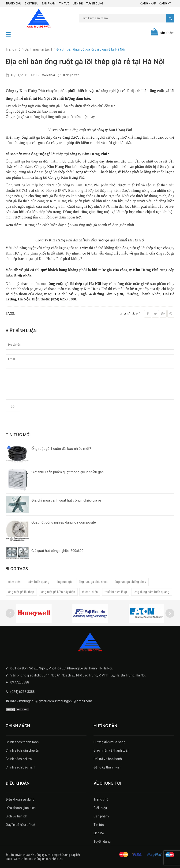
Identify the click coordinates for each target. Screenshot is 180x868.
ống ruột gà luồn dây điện (58, 592)
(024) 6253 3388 (22, 692)
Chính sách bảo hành (21, 767)
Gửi (13, 407)
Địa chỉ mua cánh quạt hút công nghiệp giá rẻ (66, 500)
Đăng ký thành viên (107, 767)
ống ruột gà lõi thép (21, 592)
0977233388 (20, 682)
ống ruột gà (64, 582)
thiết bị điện (90, 592)
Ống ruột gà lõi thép (22, 161)
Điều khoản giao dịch (21, 808)
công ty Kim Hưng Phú (56, 201)
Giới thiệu (31, 4)
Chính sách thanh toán (22, 742)
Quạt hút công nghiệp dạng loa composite (64, 522)
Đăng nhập (148, 4)
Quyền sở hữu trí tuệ (20, 825)
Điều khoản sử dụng (20, 799)
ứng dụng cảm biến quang (152, 592)
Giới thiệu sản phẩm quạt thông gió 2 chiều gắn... (69, 472)
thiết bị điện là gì (116, 592)
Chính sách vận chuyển (22, 750)
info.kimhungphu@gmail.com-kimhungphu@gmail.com (51, 701)
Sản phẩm (49, 4)
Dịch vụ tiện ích (16, 816)
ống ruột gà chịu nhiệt (93, 582)
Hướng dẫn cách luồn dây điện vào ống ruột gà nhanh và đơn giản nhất (79, 225)
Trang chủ (13, 4)
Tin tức (64, 4)
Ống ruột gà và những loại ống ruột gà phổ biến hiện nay (50, 117)
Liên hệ (78, 4)
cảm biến (14, 582)
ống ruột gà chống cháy (130, 582)
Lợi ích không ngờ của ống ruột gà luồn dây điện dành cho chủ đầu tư (60, 106)
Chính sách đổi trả (19, 759)
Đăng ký (165, 4)
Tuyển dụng (95, 4)
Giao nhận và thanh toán (111, 750)
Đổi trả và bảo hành (108, 759)
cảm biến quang (39, 582)
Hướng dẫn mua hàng (109, 742)
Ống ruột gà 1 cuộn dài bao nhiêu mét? (35, 111)
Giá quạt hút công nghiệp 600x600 (57, 551)
